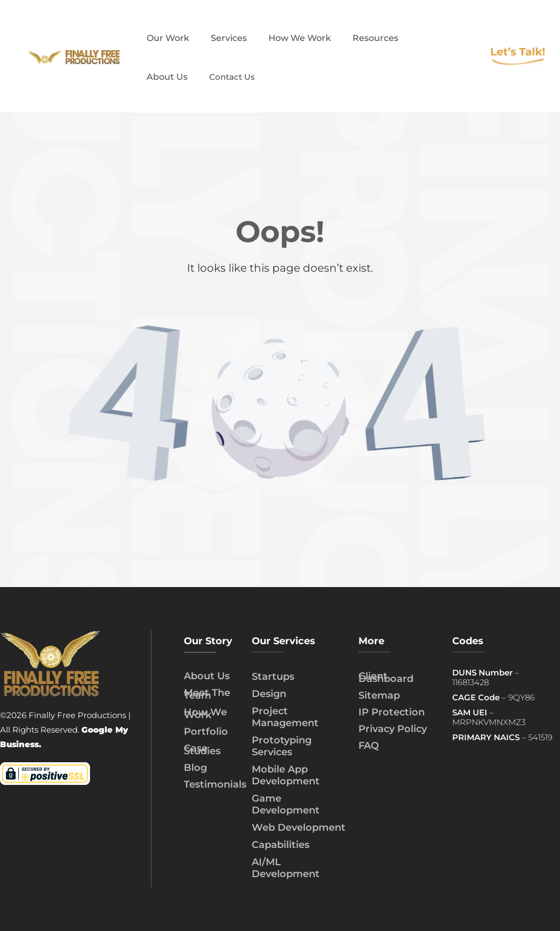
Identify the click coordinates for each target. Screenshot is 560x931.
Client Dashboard (386, 677)
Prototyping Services (282, 746)
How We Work (205, 713)
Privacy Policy (393, 729)
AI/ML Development (286, 868)
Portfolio (206, 732)
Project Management (285, 717)
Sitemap (379, 695)
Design (269, 694)
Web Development (299, 827)
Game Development (286, 804)
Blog (195, 768)
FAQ (369, 746)
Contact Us (232, 77)
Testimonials (215, 784)
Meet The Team (207, 694)
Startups (273, 677)
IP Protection (392, 712)
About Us (207, 676)
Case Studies (202, 750)
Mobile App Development (286, 775)
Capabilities (281, 845)
